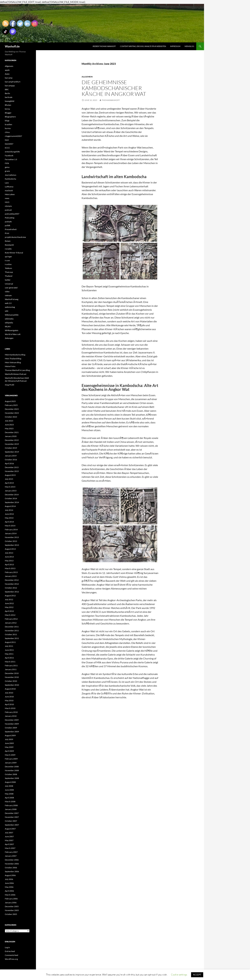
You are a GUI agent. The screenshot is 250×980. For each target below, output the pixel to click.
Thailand (9, 276)
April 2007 (9, 844)
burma (8, 128)
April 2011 (9, 658)
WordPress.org (11, 959)
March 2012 (10, 615)
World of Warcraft (13, 334)
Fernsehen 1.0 (11, 159)
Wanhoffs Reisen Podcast (16, 374)
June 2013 (9, 557)
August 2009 (10, 735)
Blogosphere (10, 117)
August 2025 (10, 401)
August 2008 (10, 782)
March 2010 (10, 708)
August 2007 (10, 829)
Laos (7, 183)
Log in (7, 947)
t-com (7, 260)
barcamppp (10, 86)
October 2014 (11, 498)
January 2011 (11, 669)
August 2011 (10, 642)
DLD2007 (9, 144)
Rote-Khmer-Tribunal (14, 253)
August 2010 (10, 689)
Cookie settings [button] (179, 975)
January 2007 (11, 856)
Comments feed (11, 955)
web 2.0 (8, 303)
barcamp (9, 78)
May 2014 (9, 518)
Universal (9, 284)
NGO (7, 202)
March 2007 (10, 848)
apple (7, 70)
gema (7, 167)
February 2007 (11, 852)
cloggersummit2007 (13, 136)
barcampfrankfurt (13, 82)
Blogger (8, 113)
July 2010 (9, 693)
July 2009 (9, 739)
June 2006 (9, 883)
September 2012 (12, 592)
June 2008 (9, 790)
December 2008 (12, 767)
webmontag (10, 307)
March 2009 (10, 755)
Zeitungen (9, 338)
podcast (8, 210)
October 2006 (11, 868)
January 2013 (11, 576)
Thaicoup (9, 272)
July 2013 (9, 553)
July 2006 (9, 879)
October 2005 (11, 914)
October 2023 (11, 417)
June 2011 (9, 650)
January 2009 (11, 763)
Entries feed (10, 951)
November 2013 (12, 537)
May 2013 (9, 561)
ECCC (7, 148)
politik (8, 225)
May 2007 (9, 840)
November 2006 (12, 864)
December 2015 (12, 467)
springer (8, 257)
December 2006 (12, 860)
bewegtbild (10, 101)
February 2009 (11, 759)
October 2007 (11, 821)
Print (7, 233)
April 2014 (9, 522)
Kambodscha (10, 179)
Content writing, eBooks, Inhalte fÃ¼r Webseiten (143, 46)
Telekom (8, 268)
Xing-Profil (9, 385)
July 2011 (9, 646)
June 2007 (9, 836)
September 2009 (12, 732)
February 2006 (11, 899)
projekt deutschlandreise (15, 237)
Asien (7, 74)
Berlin (7, 93)
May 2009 (9, 747)
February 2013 (11, 572)
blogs (7, 121)
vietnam (8, 295)
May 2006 (9, 887)
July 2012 (9, 599)
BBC (7, 89)
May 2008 (9, 794)
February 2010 (11, 712)
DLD (7, 140)
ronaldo (8, 249)
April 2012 (9, 611)
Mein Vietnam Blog (13, 362)
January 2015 (11, 491)
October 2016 (11, 460)
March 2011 (10, 662)
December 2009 (12, 720)
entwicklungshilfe (12, 152)
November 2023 (12, 413)
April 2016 (9, 463)
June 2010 (9, 697)
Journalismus (11, 175)
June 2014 (9, 514)
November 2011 (12, 631)
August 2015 (10, 475)
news (7, 198)
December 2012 (12, 580)
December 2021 (12, 432)
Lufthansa (9, 187)
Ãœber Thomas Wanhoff (104, 46)
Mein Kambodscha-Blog (15, 355)
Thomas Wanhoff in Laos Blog (17, 370)
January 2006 (11, 903)
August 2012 (10, 596)
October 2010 (11, 681)
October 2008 (11, 774)
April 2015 (9, 483)
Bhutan (8, 105)
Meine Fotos (10, 366)
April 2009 (9, 751)
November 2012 (12, 584)
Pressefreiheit (11, 229)
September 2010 (12, 685)
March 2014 (10, 526)
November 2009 (12, 724)
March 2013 (10, 568)
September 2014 (12, 502)
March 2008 (10, 802)
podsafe (8, 222)
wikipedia (9, 323)
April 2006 (9, 891)
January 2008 (11, 809)
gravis (7, 171)
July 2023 (9, 421)
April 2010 (9, 704)
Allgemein (87, 77)
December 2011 (12, 627)
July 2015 (9, 479)
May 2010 (9, 700)
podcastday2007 (12, 214)
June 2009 (9, 743)
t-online (8, 264)
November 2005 (12, 910)
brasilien (9, 124)
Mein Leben (10, 194)
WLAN (8, 326)
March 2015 (10, 487)
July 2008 (9, 786)
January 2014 (11, 533)
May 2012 (9, 607)
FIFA (7, 163)
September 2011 (12, 638)
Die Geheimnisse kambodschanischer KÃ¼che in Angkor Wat (114, 88)
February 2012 (11, 619)
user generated (11, 288)
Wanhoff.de (12, 46)
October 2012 (11, 588)
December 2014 (12, 495)
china (7, 132)
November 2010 (12, 677)
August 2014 (10, 506)
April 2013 (9, 564)
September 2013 (12, 545)
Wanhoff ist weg (12, 299)
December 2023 (12, 409)
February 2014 (11, 530)
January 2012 (11, 623)
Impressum (175, 46)
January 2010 (11, 716)
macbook (9, 190)
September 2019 (12, 452)
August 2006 (10, 875)
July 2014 (9, 510)
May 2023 (9, 428)
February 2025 (11, 405)
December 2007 (12, 813)
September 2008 (12, 778)
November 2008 (12, 770)
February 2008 (11, 805)
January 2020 (11, 436)
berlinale (9, 97)
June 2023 (9, 425)
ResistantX (9, 245)
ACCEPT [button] (197, 975)
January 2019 (11, 456)
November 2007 (12, 817)
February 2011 (11, 666)
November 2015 (12, 471)
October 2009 (11, 728)
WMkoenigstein (12, 330)
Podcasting (10, 218)
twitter (8, 280)
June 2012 (9, 603)
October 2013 (11, 541)
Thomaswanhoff (111, 100)
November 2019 (12, 444)
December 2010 (12, 673)
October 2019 (11, 448)
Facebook (9, 156)
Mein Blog (189, 46)
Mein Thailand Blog (13, 359)
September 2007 (12, 825)
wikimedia (9, 319)
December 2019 (12, 440)
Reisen (8, 241)
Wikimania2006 (12, 315)
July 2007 (9, 833)
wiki (7, 311)
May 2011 (9, 654)
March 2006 (10, 895)
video (7, 292)
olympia (8, 206)
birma (7, 109)
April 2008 (9, 798)
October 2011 (11, 634)
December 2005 (12, 906)
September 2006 (12, 871)
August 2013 (10, 549)
